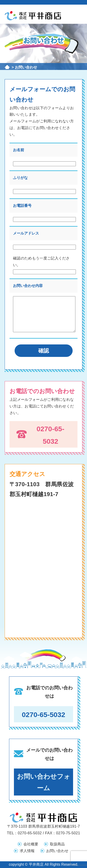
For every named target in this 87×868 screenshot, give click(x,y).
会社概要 (31, 844)
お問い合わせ (57, 851)
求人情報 (27, 851)
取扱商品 (57, 844)
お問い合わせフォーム (44, 782)
